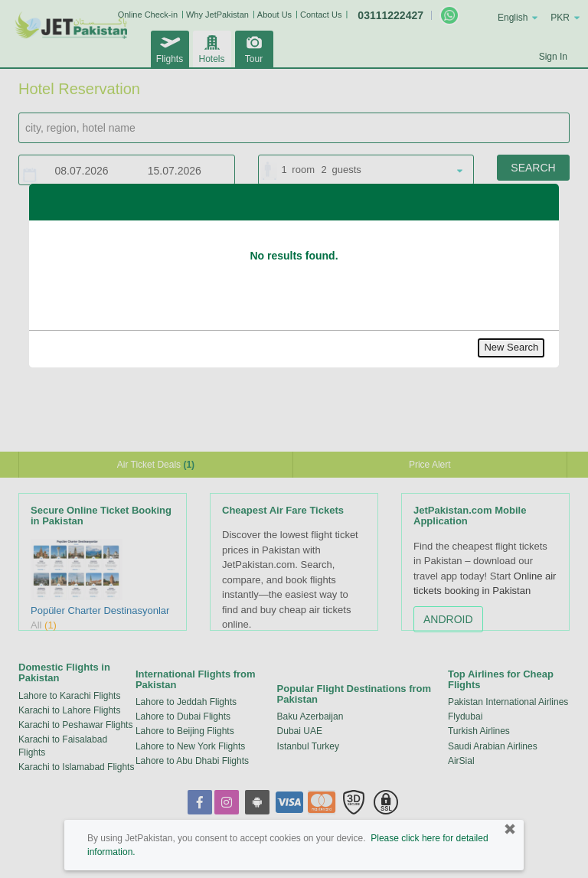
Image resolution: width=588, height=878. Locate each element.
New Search (511, 347)
